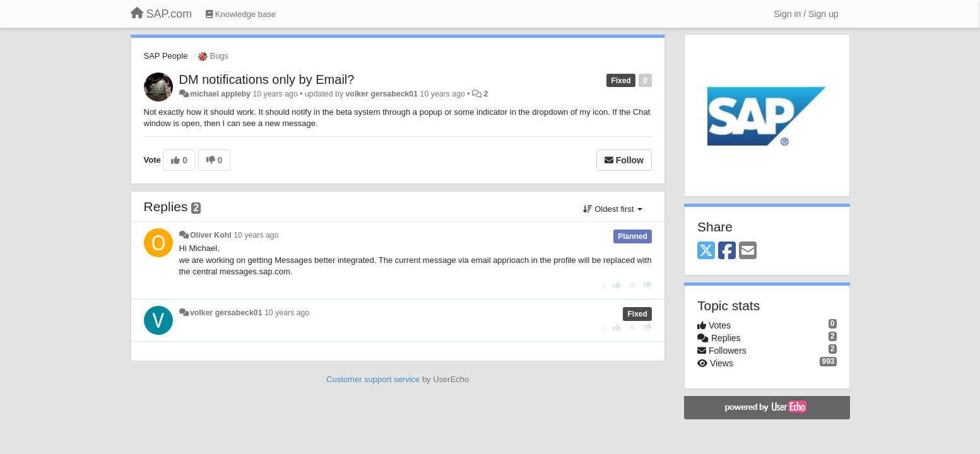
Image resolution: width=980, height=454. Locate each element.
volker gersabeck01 (382, 94)
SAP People (166, 56)
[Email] (748, 251)
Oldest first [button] (613, 209)
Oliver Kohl (211, 235)
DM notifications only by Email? (267, 79)
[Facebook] (727, 251)
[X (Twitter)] (706, 251)
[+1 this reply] (617, 285)
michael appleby (220, 94)
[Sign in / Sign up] (806, 14)
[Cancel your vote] (632, 285)
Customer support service (373, 379)
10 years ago (256, 235)
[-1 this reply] (648, 285)
